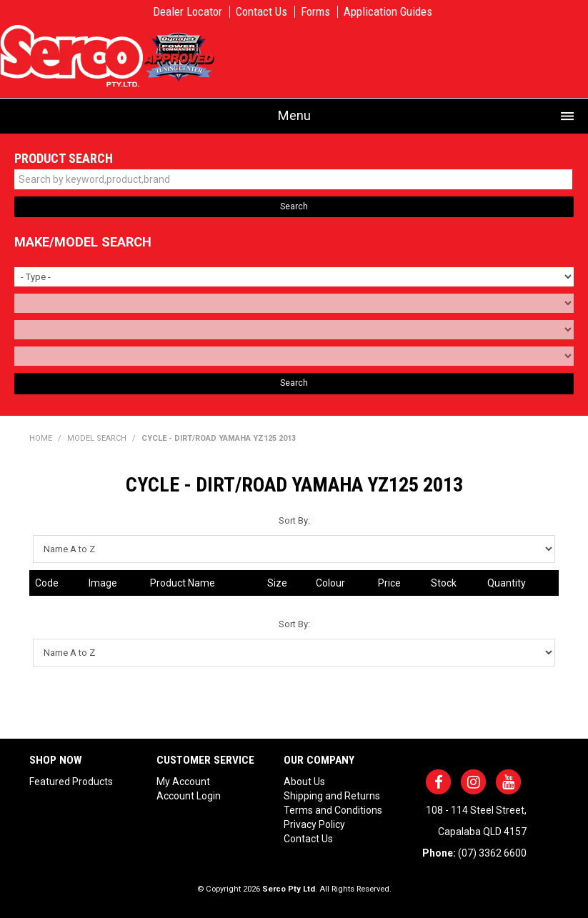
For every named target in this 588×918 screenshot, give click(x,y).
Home (41, 438)
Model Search (97, 438)
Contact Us (261, 12)
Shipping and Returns (332, 796)
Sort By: (294, 520)
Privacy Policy (314, 824)
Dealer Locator (188, 12)
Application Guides (388, 12)
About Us (304, 782)
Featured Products (71, 782)
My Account (183, 782)
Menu (294, 115)
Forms (315, 12)
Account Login (189, 796)
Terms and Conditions (333, 810)
